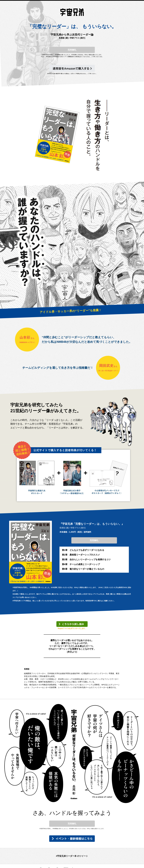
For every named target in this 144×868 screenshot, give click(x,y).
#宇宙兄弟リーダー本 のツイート (72, 856)
